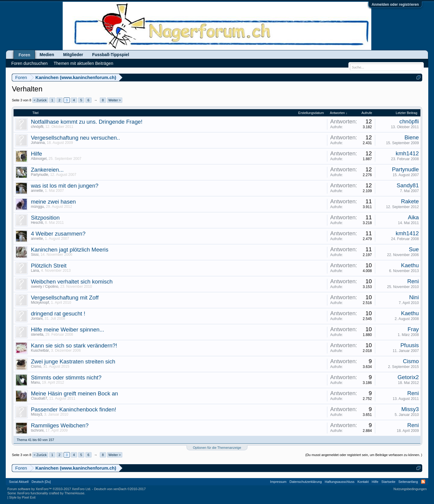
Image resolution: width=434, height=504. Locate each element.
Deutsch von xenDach (120, 489)
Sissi (35, 255)
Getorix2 (408, 377)
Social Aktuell (19, 482)
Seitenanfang (408, 482)
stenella (37, 334)
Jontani (37, 319)
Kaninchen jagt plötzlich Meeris (69, 250)
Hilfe (36, 154)
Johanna (38, 143)
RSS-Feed (423, 482)
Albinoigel (39, 159)
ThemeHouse (74, 493)
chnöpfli (37, 127)
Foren (24, 55)
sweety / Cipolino (44, 287)
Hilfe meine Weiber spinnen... (67, 330)
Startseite (388, 482)
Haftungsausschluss (340, 482)
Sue (414, 249)
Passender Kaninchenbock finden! (73, 409)
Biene (412, 137)
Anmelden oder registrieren (395, 5)
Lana (35, 271)
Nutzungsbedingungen (410, 489)
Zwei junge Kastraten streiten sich (73, 361)
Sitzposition (45, 218)
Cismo (36, 366)
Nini (414, 297)
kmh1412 (407, 153)
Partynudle (39, 175)
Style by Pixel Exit (22, 497)
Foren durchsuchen (29, 63)
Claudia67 (39, 398)
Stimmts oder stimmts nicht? (66, 377)
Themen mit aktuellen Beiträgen (83, 63)
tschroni (37, 430)
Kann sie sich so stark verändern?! (74, 346)
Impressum (278, 482)
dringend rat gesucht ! (58, 314)
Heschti (37, 223)
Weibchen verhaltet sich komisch (72, 282)
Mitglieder (73, 55)
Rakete (410, 201)
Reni (413, 281)
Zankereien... (47, 170)
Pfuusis (409, 345)
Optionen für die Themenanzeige (217, 448)
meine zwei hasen (53, 202)
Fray (413, 329)
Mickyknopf (40, 303)
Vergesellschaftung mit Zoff (65, 298)
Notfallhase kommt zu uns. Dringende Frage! (86, 122)
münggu (37, 207)
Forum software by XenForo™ (49, 489)
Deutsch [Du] (41, 482)
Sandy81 (408, 185)
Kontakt (363, 482)
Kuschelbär (40, 350)
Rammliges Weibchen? (60, 425)
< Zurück (40, 100)
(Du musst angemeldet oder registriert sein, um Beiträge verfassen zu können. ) (364, 455)
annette (37, 191)
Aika (413, 217)
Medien (47, 55)
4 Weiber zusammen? (58, 234)
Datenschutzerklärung (306, 482)
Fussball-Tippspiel (111, 55)
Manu (35, 382)
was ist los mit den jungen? (64, 186)
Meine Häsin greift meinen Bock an (74, 393)
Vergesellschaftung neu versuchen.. (75, 138)
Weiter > (115, 100)
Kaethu (410, 265)
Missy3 (36, 414)
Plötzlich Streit (49, 266)
